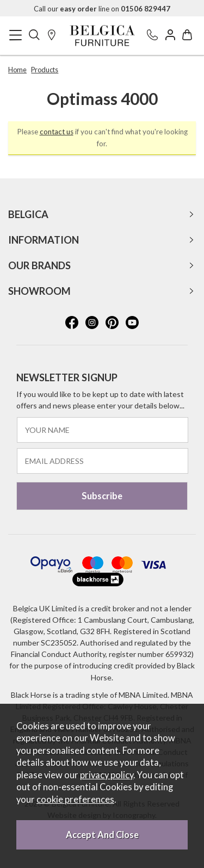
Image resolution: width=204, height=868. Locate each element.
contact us (57, 132)
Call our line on (102, 9)
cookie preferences (75, 799)
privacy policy (107, 775)
